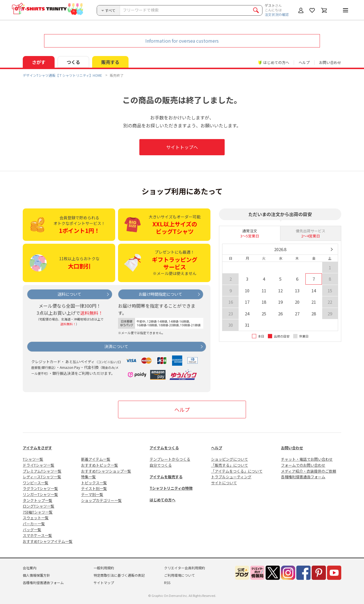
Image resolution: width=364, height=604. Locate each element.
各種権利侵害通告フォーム (303, 477)
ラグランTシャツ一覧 (40, 488)
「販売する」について (229, 465)
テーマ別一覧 (92, 494)
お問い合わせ (330, 62)
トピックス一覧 (94, 483)
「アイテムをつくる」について (237, 471)
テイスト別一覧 (94, 488)
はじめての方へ (163, 500)
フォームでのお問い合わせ (303, 465)
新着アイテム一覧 (96, 459)
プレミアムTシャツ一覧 (42, 471)
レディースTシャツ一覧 (42, 477)
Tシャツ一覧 (33, 459)
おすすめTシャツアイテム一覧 (48, 541)
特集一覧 (88, 477)
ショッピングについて (229, 459)
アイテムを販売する (166, 477)
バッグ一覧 (32, 530)
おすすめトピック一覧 (100, 465)
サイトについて (224, 483)
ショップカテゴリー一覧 (101, 500)
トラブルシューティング (231, 477)
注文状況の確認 (277, 14)
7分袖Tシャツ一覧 (38, 512)
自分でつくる (161, 465)
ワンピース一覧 (36, 483)
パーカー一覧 (34, 524)
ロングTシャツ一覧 (39, 506)
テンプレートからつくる (170, 459)
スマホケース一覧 (37, 535)
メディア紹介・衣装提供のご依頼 (309, 471)
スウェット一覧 (36, 518)
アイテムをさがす (37, 448)
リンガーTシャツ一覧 (40, 494)
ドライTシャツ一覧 (39, 465)
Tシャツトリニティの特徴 (171, 488)
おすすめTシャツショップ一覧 (106, 471)
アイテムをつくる (164, 448)
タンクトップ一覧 (38, 500)
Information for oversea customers (182, 41)
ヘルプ (304, 62)
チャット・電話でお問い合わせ (307, 459)
